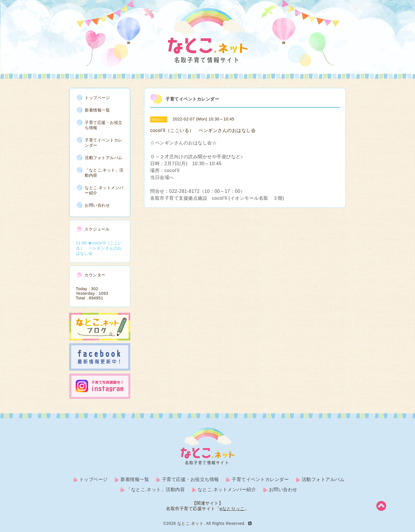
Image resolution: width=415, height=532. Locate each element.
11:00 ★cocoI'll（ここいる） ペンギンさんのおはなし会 (99, 248)
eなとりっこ (232, 509)
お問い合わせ (97, 205)
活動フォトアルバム (104, 158)
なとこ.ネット (190, 523)
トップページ (97, 98)
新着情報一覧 (97, 110)
